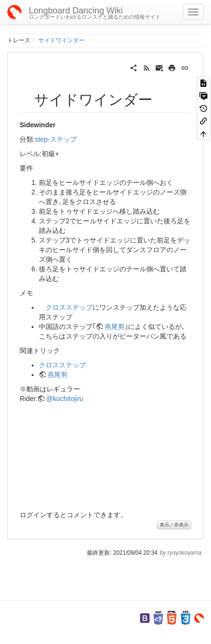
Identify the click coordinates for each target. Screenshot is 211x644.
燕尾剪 (115, 327)
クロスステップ (69, 307)
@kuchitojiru (64, 399)
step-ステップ (56, 139)
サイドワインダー (61, 40)
